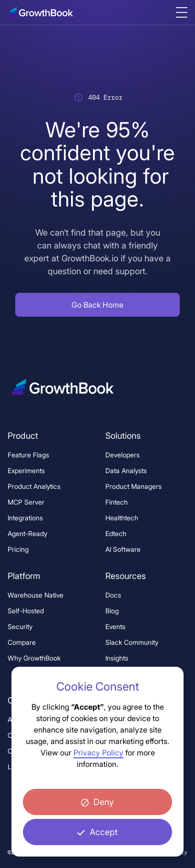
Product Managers (133, 486)
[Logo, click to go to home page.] (43, 12)
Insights (117, 658)
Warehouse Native (36, 595)
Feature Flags (28, 455)
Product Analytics (34, 486)
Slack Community (132, 642)
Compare (22, 642)
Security (20, 626)
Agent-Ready (27, 533)
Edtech (116, 533)
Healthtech (122, 518)
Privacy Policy (98, 753)
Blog (112, 611)
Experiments (26, 470)
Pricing (18, 549)
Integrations (25, 518)
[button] (97, 305)
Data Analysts (126, 470)
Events (115, 626)
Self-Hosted (26, 611)
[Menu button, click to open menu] (182, 12)
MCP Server (26, 502)
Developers (123, 455)
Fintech (117, 502)
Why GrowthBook (34, 658)
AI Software (123, 549)
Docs (113, 595)
